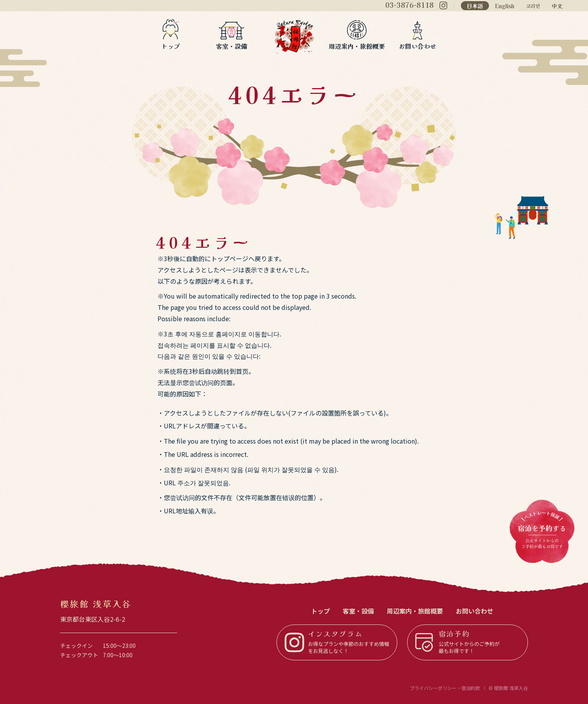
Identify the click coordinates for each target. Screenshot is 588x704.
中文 (557, 6)
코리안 (533, 6)
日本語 (475, 6)
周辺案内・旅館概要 (357, 45)
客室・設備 (232, 45)
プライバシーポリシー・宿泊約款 (445, 688)
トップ (171, 45)
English (505, 6)
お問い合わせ (418, 45)
